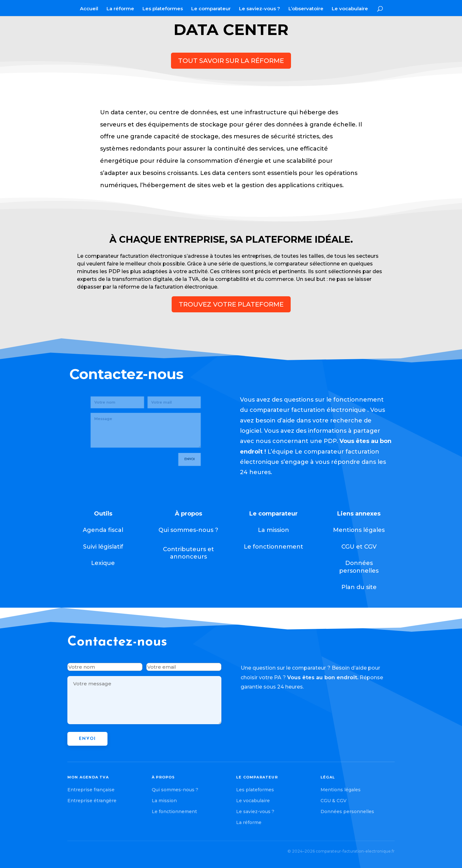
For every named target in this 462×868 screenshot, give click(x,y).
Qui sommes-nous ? (175, 790)
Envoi (177, 441)
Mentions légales (341, 790)
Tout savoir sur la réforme (231, 61)
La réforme (120, 9)
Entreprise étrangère (92, 801)
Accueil (89, 9)
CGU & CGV (334, 801)
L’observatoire (306, 9)
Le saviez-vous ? (260, 9)
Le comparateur (211, 9)
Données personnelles (347, 812)
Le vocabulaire (350, 9)
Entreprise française (91, 790)
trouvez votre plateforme (231, 304)
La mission (164, 801)
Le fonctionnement (174, 812)
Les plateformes (163, 9)
